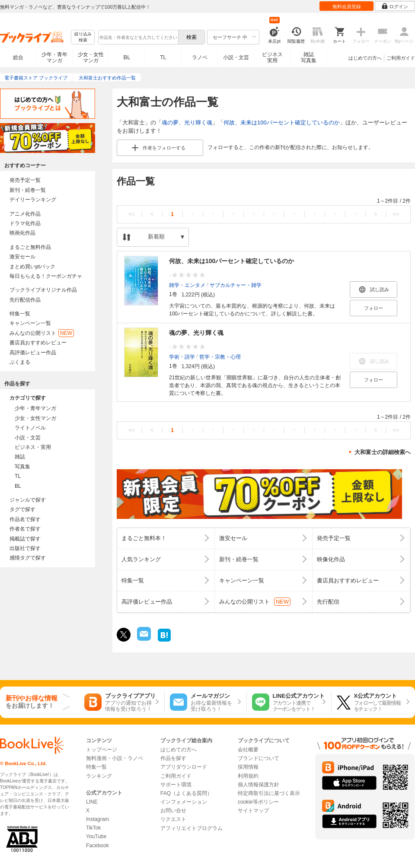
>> (396, 214)
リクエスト (173, 819)
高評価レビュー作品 (33, 353)
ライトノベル (30, 428)
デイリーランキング (33, 200)
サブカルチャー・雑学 (236, 285)
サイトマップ (253, 811)
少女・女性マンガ (91, 57)
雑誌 (20, 457)
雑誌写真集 (309, 57)
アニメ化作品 (25, 214)
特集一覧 (20, 314)
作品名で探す (25, 519)
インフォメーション (184, 802)
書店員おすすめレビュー (38, 343)
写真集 (22, 467)
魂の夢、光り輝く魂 (187, 122)
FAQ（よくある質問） (186, 793)
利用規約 (248, 776)
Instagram (97, 819)
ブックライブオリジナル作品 (43, 290)
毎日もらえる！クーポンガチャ (46, 276)
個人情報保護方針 (259, 785)
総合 (18, 57)
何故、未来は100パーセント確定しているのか (282, 122)
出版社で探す (25, 548)
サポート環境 (176, 785)
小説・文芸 (236, 57)
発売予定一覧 (25, 180)
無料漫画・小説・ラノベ (115, 758)
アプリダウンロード (184, 767)
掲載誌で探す (25, 539)
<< (132, 214)
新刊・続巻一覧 (28, 190)
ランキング (99, 776)
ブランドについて (259, 758)
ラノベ (200, 57)
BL (127, 57)
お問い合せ (173, 811)
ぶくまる (20, 362)
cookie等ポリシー (258, 802)
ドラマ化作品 (25, 223)
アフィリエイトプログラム (192, 828)
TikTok (93, 828)
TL (163, 57)
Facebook (97, 846)
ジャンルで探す (28, 500)
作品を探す (173, 758)
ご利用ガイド (401, 58)
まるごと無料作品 (30, 247)
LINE (92, 802)
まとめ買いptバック (32, 267)
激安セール (22, 257)
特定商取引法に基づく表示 (269, 793)
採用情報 (248, 767)
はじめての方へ (365, 58)
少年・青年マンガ (54, 57)
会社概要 (248, 750)
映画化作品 (22, 233)
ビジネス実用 (272, 57)
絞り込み (83, 37)
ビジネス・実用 (33, 447)
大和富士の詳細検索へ (383, 452)
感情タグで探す (28, 558)
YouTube (96, 836)
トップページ (102, 750)
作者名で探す (25, 529)
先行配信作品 (25, 300)
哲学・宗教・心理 (220, 356)
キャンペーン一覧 (30, 323)
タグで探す (22, 509)
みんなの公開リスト (42, 333)
